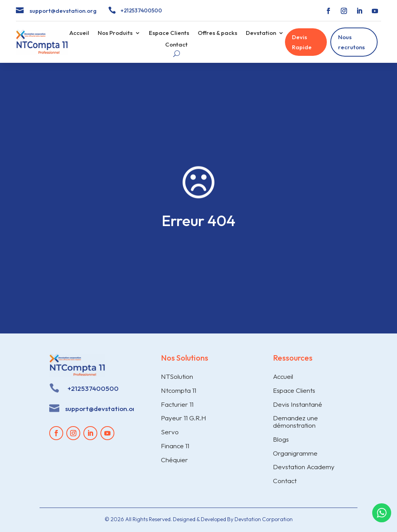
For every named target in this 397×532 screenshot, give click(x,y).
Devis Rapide (302, 42)
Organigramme (295, 453)
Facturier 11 (177, 404)
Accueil (79, 33)
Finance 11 (175, 446)
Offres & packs (217, 33)
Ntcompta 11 (179, 390)
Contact (176, 45)
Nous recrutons (351, 42)
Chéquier (174, 460)
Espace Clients (169, 33)
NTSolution (177, 376)
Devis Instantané (298, 404)
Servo (170, 432)
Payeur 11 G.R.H (184, 418)
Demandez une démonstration (295, 421)
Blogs (281, 439)
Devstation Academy (304, 467)
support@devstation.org (63, 11)
